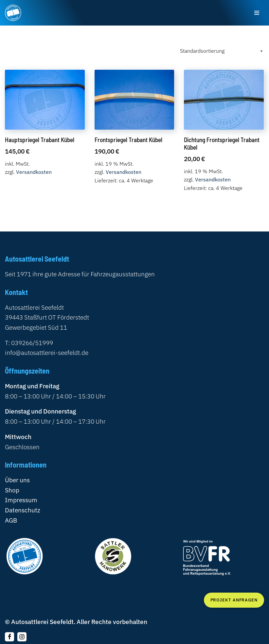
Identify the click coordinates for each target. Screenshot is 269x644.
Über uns (17, 480)
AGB (11, 520)
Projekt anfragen (234, 600)
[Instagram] (22, 637)
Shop (12, 490)
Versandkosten (34, 172)
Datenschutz (23, 510)
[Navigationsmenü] (257, 13)
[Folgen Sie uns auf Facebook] (9, 637)
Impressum (21, 500)
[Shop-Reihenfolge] (221, 51)
